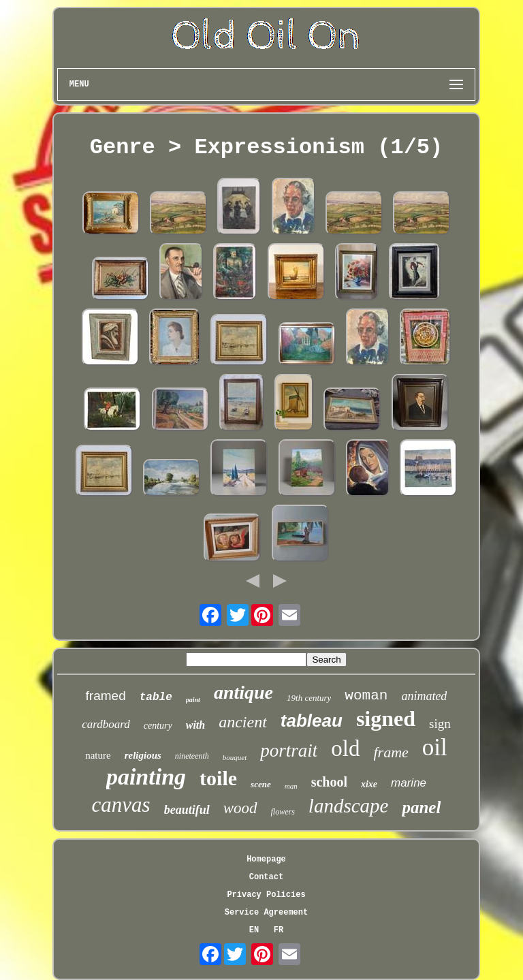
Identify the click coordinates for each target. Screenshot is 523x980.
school (329, 782)
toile (218, 778)
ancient (243, 722)
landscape (349, 806)
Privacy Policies (266, 895)
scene (261, 784)
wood (240, 808)
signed (386, 718)
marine (409, 783)
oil (435, 747)
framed (106, 696)
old (345, 748)
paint (193, 700)
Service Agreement (266, 913)
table (156, 697)
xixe (369, 784)
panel (421, 807)
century (158, 726)
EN (254, 930)
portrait (289, 750)
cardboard (106, 724)
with (195, 725)
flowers (283, 812)
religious (143, 755)
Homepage (266, 859)
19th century (309, 698)
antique (243, 692)
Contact (266, 877)
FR (279, 930)
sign (440, 724)
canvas (121, 805)
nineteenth (192, 756)
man (291, 786)
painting (146, 777)
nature (98, 755)
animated (424, 696)
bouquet (235, 757)
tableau (312, 721)
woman (366, 696)
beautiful (187, 810)
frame (391, 752)
